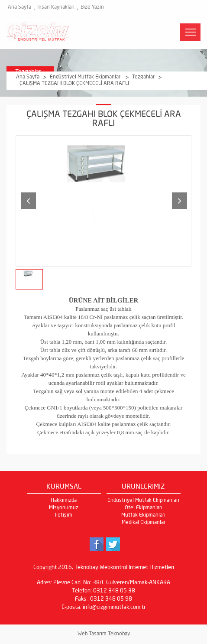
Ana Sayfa (19, 7)
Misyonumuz (64, 508)
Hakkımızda (64, 501)
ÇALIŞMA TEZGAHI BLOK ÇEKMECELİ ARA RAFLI (74, 84)
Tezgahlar (143, 77)
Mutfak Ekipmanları (143, 515)
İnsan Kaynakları (56, 7)
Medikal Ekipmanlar (144, 523)
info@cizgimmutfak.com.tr (114, 607)
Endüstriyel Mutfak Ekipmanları (86, 77)
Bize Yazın (92, 7)
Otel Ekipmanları (144, 508)
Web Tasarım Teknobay (104, 634)
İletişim (64, 515)
